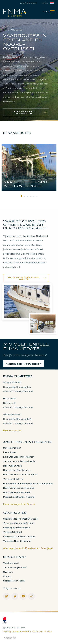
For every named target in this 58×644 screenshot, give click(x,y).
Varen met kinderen (13, 479)
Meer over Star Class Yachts (27, 278)
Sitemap (7, 631)
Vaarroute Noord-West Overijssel (21, 519)
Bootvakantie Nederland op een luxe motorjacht (28, 483)
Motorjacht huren (12, 448)
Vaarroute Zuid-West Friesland (19, 537)
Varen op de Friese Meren (16, 528)
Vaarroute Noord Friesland (17, 541)
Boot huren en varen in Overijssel (20, 474)
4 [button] (31, 196)
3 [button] (28, 196)
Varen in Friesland (12, 532)
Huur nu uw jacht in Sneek (19, 504)
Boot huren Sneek (12, 466)
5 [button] (34, 196)
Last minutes (10, 452)
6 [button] (37, 196)
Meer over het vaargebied (30, 112)
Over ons (8, 572)
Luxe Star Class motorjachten (19, 457)
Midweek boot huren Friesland (19, 497)
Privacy (48, 631)
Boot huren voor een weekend (19, 488)
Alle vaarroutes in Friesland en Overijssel (28, 548)
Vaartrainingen (11, 563)
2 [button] (24, 196)
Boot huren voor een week (17, 492)
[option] (29, 168)
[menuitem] (47, 12)
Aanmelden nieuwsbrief (24, 364)
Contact (7, 576)
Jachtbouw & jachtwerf (15, 567)
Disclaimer (38, 631)
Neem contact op (13, 430)
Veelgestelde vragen (14, 581)
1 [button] (21, 196)
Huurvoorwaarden (22, 631)
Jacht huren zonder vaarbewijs (19, 461)
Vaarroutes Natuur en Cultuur (18, 523)
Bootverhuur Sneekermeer (17, 470)
